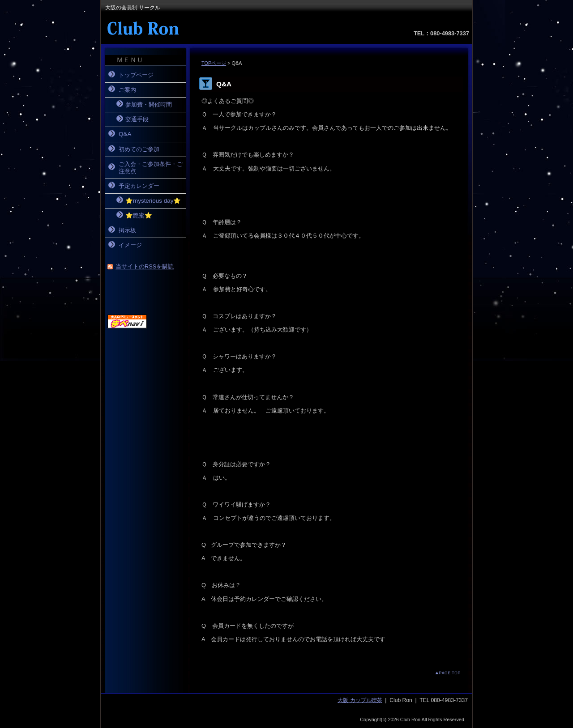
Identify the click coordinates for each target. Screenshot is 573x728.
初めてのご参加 (139, 149)
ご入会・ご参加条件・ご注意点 (151, 168)
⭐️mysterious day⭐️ (153, 201)
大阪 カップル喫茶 (360, 700)
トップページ (136, 75)
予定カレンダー (139, 186)
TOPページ (214, 63)
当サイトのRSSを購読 (145, 266)
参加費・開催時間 (149, 104)
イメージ (130, 245)
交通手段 (137, 119)
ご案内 (127, 90)
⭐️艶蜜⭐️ (139, 215)
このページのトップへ (441, 673)
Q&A (125, 134)
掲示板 (127, 230)
